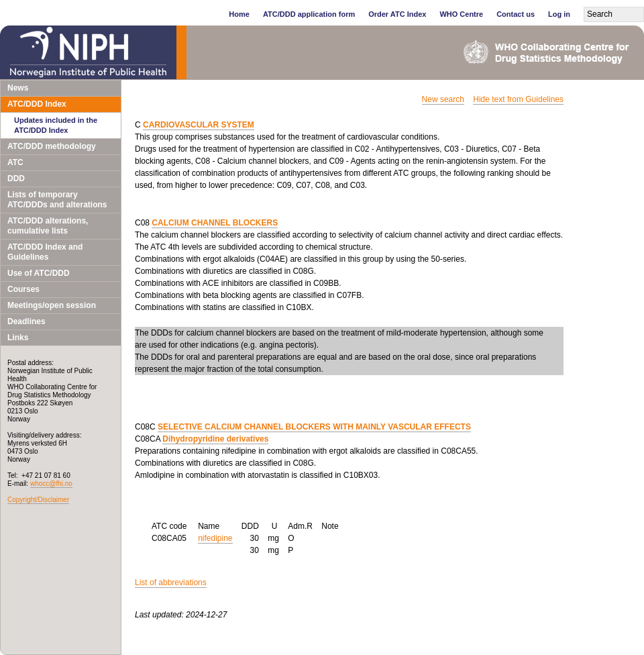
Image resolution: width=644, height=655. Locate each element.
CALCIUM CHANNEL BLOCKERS (215, 223)
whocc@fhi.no (51, 484)
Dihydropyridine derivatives (215, 439)
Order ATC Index (397, 14)
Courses (23, 289)
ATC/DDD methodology (52, 146)
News (18, 88)
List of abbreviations (171, 583)
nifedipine (215, 538)
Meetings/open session (52, 305)
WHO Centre (461, 14)
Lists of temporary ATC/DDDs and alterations (57, 200)
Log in (559, 14)
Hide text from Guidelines (518, 99)
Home (239, 14)
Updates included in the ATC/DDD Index (56, 125)
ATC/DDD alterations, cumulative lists (48, 226)
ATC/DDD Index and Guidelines (45, 252)
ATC (15, 162)
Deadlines (26, 321)
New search (443, 99)
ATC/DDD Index (37, 104)
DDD (16, 179)
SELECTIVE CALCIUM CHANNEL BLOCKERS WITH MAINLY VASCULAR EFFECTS (314, 427)
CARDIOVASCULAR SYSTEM (199, 125)
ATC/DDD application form (309, 14)
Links (18, 338)
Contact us (516, 14)
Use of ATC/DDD (39, 273)
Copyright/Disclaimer (38, 500)
